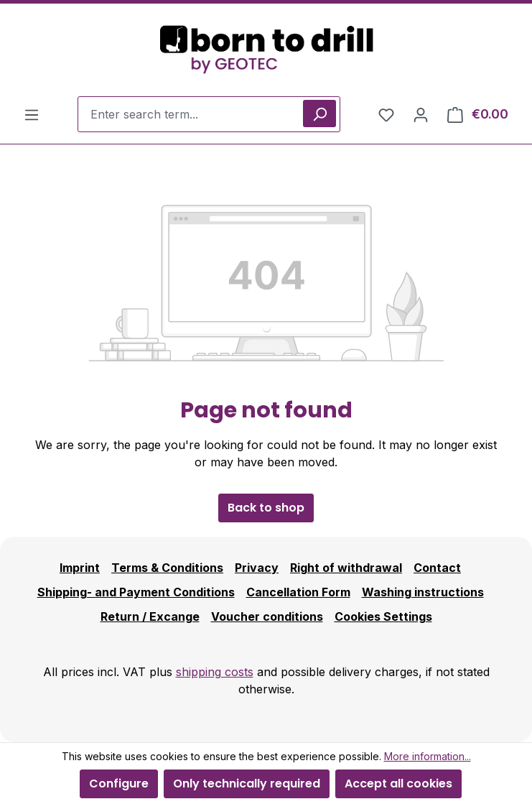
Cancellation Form (298, 592)
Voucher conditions (267, 616)
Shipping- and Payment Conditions (136, 592)
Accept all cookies (398, 784)
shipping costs (215, 672)
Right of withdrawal (346, 568)
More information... (428, 756)
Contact (437, 568)
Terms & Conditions (167, 568)
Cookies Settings (383, 616)
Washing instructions (423, 592)
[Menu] (32, 114)
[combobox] (209, 114)
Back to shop (266, 508)
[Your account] (421, 114)
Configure (119, 784)
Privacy (257, 568)
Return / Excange (150, 616)
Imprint (80, 568)
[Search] (319, 114)
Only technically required (247, 784)
